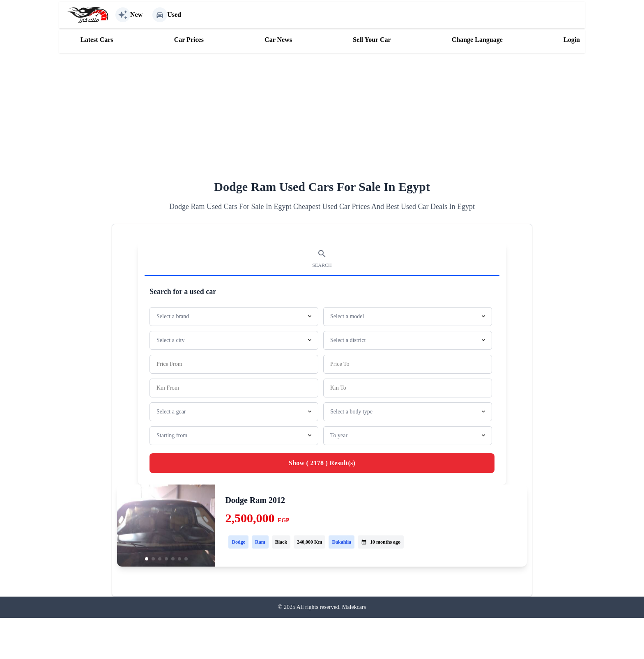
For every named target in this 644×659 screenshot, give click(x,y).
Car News (278, 40)
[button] (147, 559)
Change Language (477, 40)
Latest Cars (97, 40)
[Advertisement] (322, 110)
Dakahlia (342, 542)
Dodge (238, 542)
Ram (260, 542)
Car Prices (189, 40)
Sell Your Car (372, 40)
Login (572, 40)
